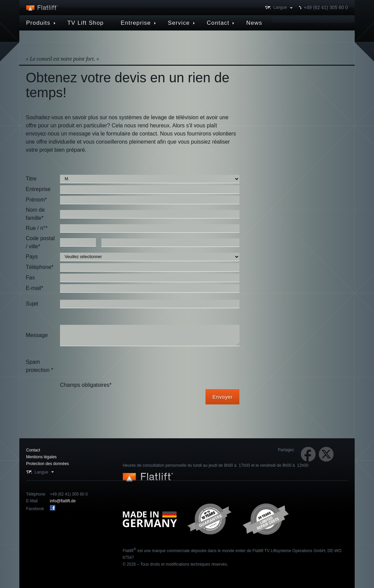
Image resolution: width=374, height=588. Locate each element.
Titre (31, 179)
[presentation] (112, 366)
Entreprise (38, 189)
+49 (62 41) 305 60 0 (326, 7)
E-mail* (35, 288)
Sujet (32, 304)
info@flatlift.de (63, 501)
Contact (33, 450)
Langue (280, 7)
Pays (32, 257)
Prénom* (36, 200)
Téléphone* (40, 267)
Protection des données (47, 464)
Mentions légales (41, 457)
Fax (30, 278)
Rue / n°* (37, 228)
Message (37, 335)
